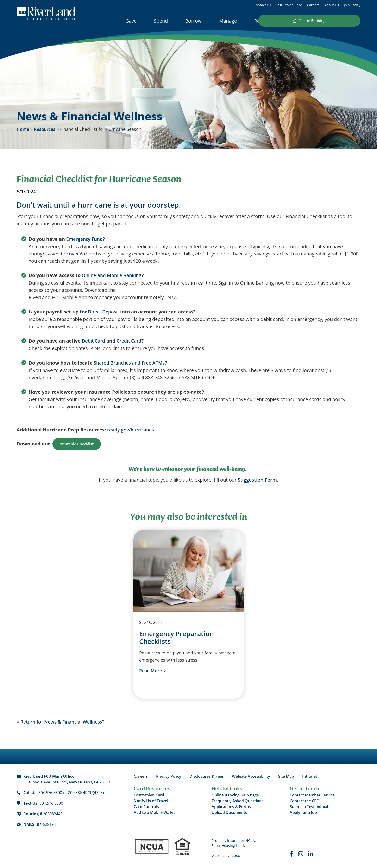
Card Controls (146, 807)
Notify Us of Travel (151, 801)
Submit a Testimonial (309, 807)
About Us (332, 5)
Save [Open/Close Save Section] (131, 21)
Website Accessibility (251, 777)
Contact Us (262, 5)
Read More (151, 671)
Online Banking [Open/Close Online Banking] (331, 21)
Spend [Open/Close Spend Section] (161, 21)
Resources (45, 129)
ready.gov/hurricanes (133, 430)
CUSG (236, 856)
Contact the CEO (305, 801)
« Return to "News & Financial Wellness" (64, 722)
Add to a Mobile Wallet (154, 813)
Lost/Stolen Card (289, 5)
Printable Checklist (77, 444)
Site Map (286, 777)
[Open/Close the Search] (292, 20)
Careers (313, 5)
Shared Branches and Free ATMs (132, 363)
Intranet (310, 777)
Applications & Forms (231, 807)
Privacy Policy (169, 777)
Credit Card (132, 341)
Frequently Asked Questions (238, 801)
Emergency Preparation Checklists (177, 638)
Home (23, 129)
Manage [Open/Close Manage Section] (228, 21)
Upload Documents (229, 813)
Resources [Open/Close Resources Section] (266, 21)
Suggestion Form (257, 480)
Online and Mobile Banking (113, 275)
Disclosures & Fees (207, 777)
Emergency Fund (86, 239)
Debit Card (94, 341)
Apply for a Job (303, 813)
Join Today (352, 5)
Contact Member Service (312, 795)
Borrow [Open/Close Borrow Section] (193, 21)
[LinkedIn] (311, 854)
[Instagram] (301, 854)
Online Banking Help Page (235, 795)
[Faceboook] (292, 854)
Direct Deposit (105, 312)
